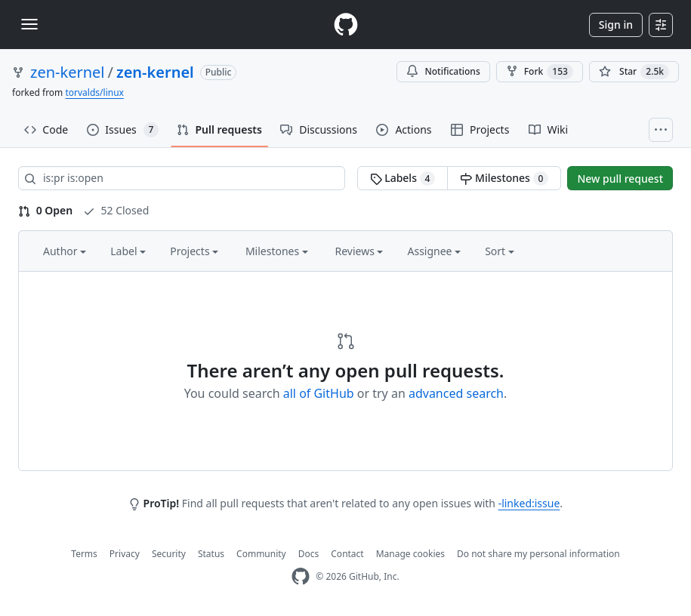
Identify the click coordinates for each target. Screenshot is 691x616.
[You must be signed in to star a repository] (634, 72)
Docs (309, 554)
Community (261, 554)
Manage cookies (410, 554)
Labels (403, 178)
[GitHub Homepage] (301, 576)
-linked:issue (529, 503)
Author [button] (65, 251)
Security (169, 554)
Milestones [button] (277, 251)
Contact (347, 554)
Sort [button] (500, 251)
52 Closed (116, 210)
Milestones (504, 178)
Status (211, 554)
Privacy (125, 554)
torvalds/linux (94, 92)
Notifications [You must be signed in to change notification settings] (443, 71)
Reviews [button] (359, 251)
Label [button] (128, 251)
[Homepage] (346, 25)
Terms (84, 554)
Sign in (616, 25)
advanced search (456, 393)
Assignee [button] (434, 251)
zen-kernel (68, 72)
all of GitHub (319, 393)
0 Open (45, 210)
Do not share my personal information (538, 554)
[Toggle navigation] (29, 24)
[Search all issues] (182, 178)
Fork (540, 72)
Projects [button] (194, 251)
